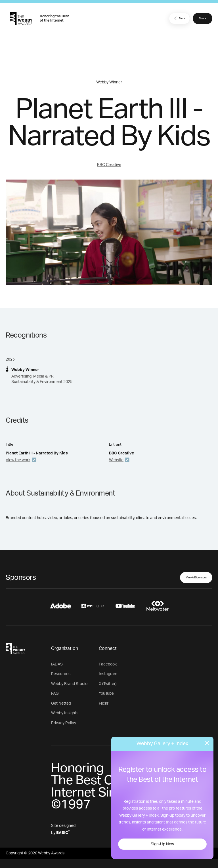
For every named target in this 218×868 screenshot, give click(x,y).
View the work (18, 460)
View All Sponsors (196, 578)
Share (203, 18)
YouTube (106, 694)
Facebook (108, 664)
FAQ (55, 694)
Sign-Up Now (162, 844)
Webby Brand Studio (69, 684)
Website (116, 460)
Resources (61, 674)
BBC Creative (109, 165)
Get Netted (61, 703)
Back (179, 18)
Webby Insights (65, 713)
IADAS (57, 664)
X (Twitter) (108, 684)
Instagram (108, 674)
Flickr (104, 703)
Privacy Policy (64, 723)
